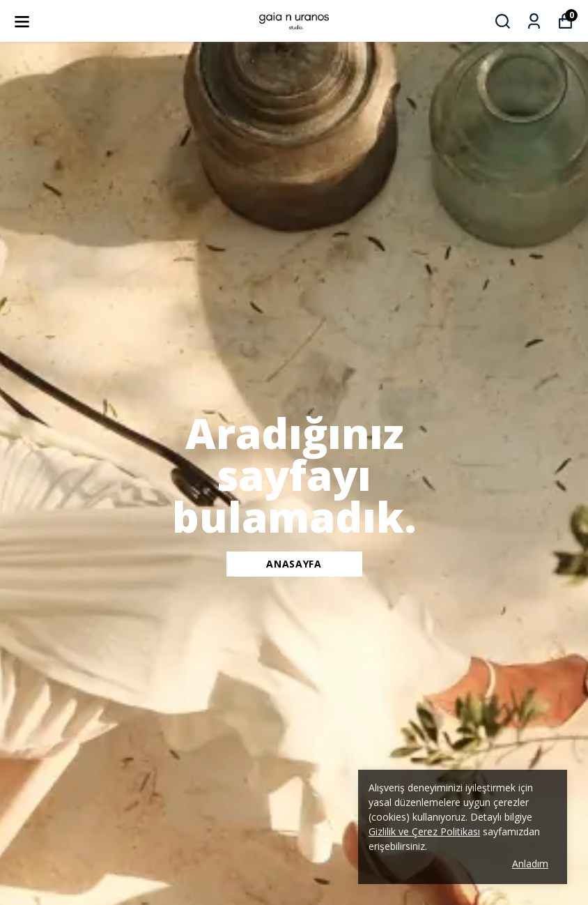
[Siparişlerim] (534, 21)
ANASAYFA (294, 564)
